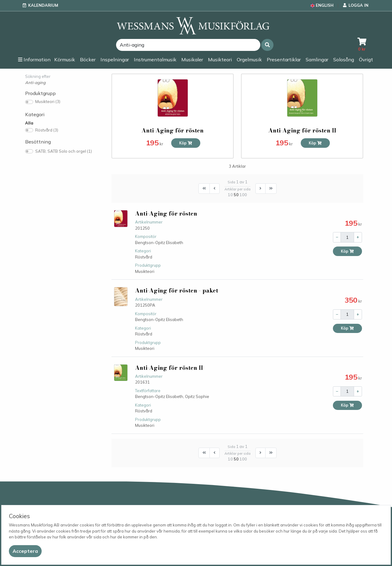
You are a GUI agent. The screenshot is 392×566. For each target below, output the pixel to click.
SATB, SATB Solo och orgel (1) (64, 151)
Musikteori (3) (48, 101)
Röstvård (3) (47, 130)
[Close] (25, 551)
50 (236, 195)
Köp (186, 143)
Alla (29, 123)
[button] (267, 45)
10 (230, 195)
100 (243, 195)
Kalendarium (43, 5)
